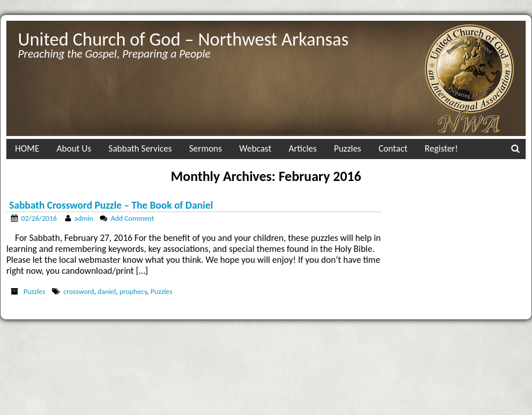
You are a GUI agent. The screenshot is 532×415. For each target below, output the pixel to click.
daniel (107, 291)
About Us (74, 148)
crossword (79, 291)
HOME (27, 148)
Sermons (206, 148)
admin (84, 218)
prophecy (133, 291)
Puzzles (348, 148)
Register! (441, 148)
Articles (302, 148)
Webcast (256, 148)
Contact (393, 148)
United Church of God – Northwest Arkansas (183, 39)
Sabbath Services (140, 148)
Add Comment (132, 218)
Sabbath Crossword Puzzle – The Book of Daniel (111, 205)
